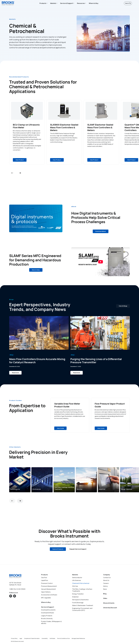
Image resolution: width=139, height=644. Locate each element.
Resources (81, 3)
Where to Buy (94, 3)
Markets (53, 3)
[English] (134, 3)
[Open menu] (136, 3)
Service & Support (67, 3)
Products (43, 3)
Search (128, 3)
